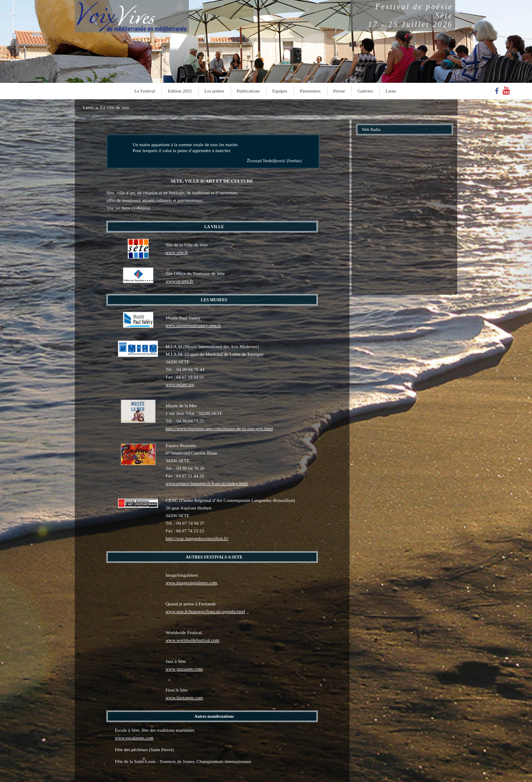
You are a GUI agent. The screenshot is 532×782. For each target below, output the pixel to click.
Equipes (280, 91)
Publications (248, 91)
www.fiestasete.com (184, 698)
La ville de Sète (115, 107)
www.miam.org (180, 384)
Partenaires (310, 91)
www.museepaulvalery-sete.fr (193, 325)
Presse (339, 91)
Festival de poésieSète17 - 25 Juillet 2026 (411, 16)
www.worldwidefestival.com (192, 640)
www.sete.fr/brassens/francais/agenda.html (205, 611)
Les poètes (214, 91)
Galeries (365, 91)
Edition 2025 (180, 91)
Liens (391, 91)
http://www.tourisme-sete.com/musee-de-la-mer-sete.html (219, 428)
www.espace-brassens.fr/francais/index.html (207, 483)
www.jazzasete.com (184, 669)
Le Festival (145, 91)
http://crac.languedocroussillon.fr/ (197, 538)
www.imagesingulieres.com (191, 583)
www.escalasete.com (134, 738)
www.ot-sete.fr (179, 281)
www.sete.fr (177, 252)
